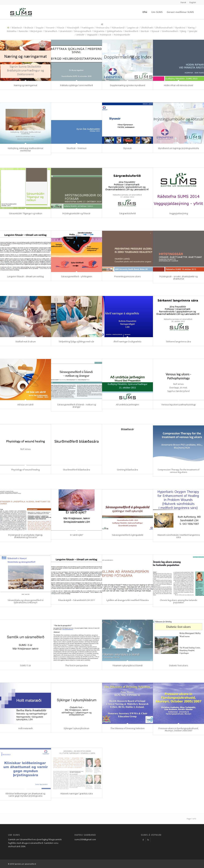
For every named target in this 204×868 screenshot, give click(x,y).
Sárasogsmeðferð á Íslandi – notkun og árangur (76, 406)
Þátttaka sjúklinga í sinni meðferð (77, 85)
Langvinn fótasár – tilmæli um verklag (25, 276)
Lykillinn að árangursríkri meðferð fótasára (128, 600)
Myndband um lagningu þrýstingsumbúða (179, 148)
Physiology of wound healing (25, 470)
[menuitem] (183, 2)
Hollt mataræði (25, 728)
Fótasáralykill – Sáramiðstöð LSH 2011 (77, 600)
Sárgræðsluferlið (128, 213)
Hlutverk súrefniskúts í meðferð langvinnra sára (179, 536)
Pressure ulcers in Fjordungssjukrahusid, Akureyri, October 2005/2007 (178, 729)
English (193, 2)
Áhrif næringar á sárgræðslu (127, 342)
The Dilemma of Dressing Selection (128, 728)
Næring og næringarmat (26, 85)
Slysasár (128, 148)
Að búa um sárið (25, 405)
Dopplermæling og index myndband (128, 85)
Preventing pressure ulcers (128, 276)
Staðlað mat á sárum (26, 342)
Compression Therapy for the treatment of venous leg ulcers (178, 471)
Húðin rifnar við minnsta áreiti (178, 85)
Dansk (183, 2)
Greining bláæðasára (127, 470)
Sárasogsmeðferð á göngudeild (128, 535)
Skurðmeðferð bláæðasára (76, 470)
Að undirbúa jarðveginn (128, 405)
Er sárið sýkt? (77, 535)
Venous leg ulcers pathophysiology (179, 405)
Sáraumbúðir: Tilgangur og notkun (26, 213)
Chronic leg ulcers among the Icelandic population (179, 601)
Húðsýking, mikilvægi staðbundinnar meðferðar (26, 149)
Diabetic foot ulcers (179, 665)
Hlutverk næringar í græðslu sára (77, 794)
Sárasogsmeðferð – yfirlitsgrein (77, 276)
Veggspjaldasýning (179, 213)
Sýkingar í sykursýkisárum (76, 728)
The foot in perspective (77, 665)
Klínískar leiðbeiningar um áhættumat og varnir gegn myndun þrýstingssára (25, 795)
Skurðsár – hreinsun (77, 148)
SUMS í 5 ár (26, 665)
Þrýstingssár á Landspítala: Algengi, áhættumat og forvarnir (26, 536)
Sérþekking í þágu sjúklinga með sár (76, 342)
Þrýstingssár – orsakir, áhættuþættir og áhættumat (178, 278)
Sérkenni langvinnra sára (178, 342)
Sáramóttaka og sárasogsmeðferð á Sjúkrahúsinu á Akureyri (25, 601)
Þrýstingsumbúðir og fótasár (76, 213)
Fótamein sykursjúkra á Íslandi (128, 665)
